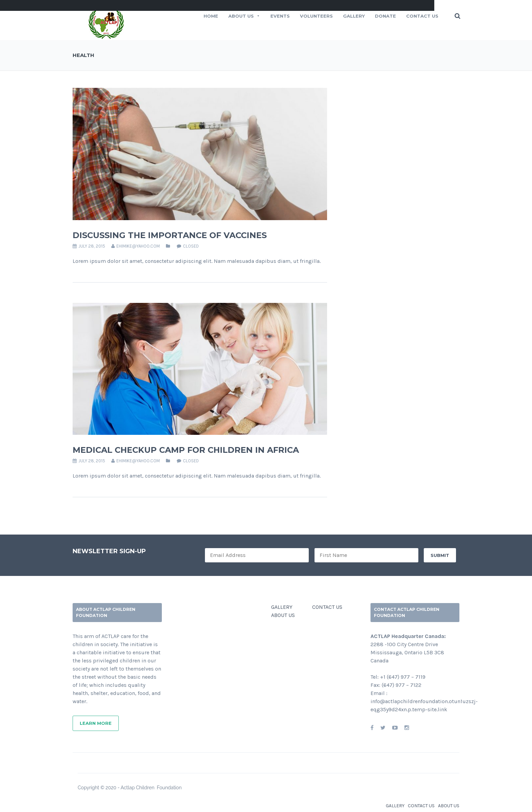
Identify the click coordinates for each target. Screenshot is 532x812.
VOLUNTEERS (316, 16)
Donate (385, 16)
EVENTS (280, 16)
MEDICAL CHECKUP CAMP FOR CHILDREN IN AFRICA (186, 450)
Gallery (354, 16)
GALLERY (282, 607)
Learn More (96, 723)
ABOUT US (244, 16)
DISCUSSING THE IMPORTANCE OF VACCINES (170, 235)
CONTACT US (422, 16)
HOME (211, 16)
